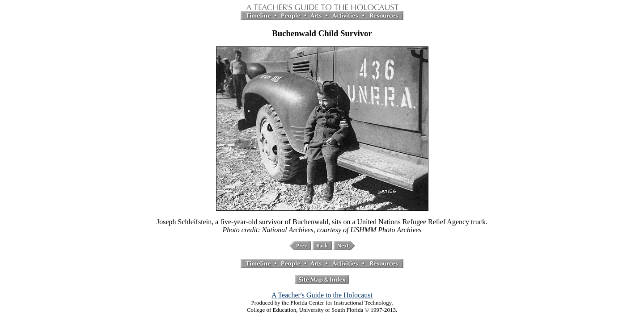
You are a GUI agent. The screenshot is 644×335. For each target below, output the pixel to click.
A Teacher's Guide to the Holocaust (322, 295)
